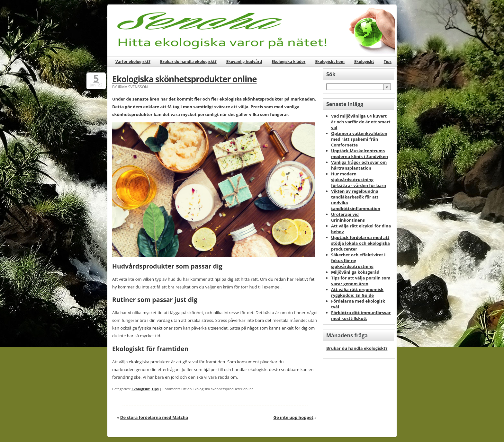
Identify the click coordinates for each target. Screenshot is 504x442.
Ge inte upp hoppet (293, 417)
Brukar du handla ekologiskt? (188, 62)
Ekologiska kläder (288, 62)
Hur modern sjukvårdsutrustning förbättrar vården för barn (359, 180)
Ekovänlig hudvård (244, 62)
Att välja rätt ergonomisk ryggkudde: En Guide (357, 292)
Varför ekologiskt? (133, 62)
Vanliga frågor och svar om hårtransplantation (359, 165)
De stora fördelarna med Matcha (154, 417)
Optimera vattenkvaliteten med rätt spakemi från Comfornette (359, 139)
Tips (388, 62)
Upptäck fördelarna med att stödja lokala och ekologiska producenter (360, 243)
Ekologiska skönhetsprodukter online (184, 79)
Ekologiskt (364, 62)
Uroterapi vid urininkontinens (348, 217)
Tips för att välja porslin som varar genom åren (361, 281)
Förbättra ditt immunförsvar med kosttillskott (361, 315)
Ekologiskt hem (330, 62)
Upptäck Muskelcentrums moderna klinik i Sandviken (360, 154)
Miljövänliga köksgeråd (355, 272)
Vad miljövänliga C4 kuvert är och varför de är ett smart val (361, 122)
